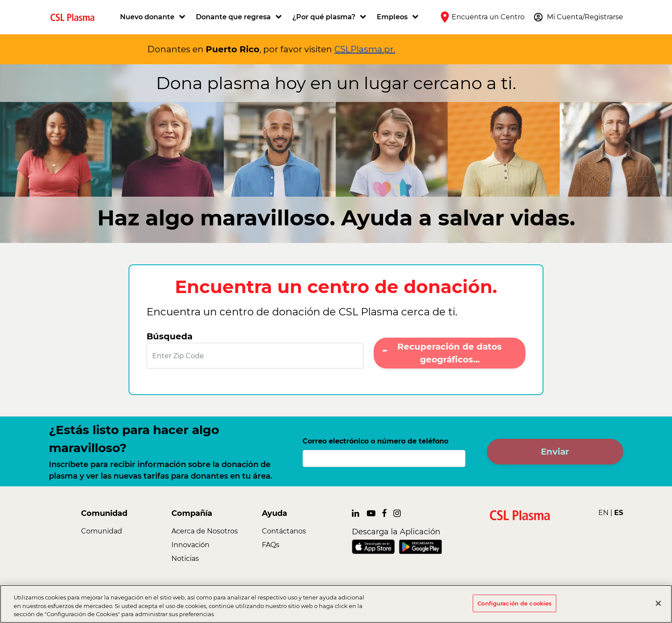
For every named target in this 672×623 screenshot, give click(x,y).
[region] (336, 604)
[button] (154, 17)
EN (603, 513)
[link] (76, 17)
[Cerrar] (658, 603)
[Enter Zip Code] (255, 356)
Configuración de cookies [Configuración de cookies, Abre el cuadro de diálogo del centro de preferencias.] (514, 603)
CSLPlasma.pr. (365, 49)
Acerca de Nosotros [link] (205, 531)
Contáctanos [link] (284, 531)
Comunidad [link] (102, 531)
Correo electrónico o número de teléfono (375, 441)
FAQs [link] (271, 545)
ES (619, 513)
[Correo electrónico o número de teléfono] (384, 458)
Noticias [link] (185, 559)
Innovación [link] (190, 545)
